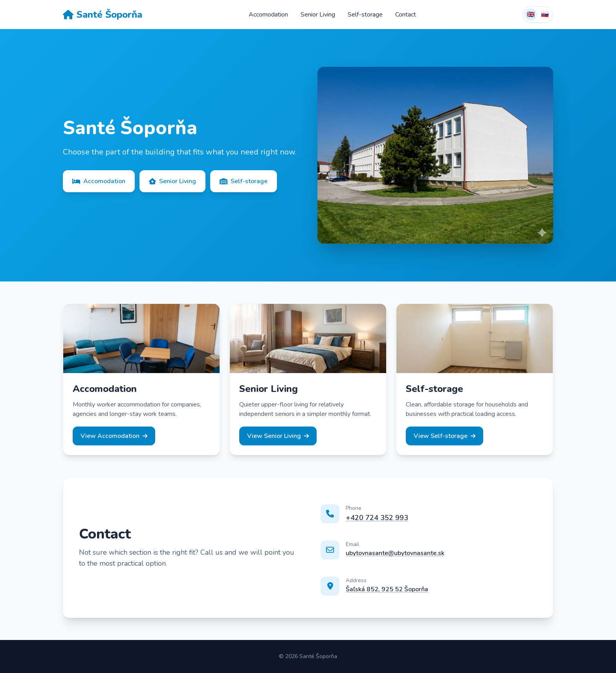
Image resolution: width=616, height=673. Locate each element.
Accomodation (268, 15)
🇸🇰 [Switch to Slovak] (545, 15)
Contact (406, 15)
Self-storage (365, 15)
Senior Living (318, 15)
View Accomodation (114, 436)
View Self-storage (445, 436)
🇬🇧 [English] (531, 15)
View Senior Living (278, 436)
